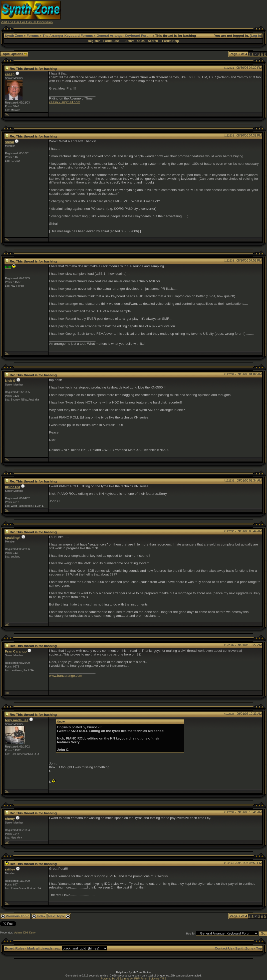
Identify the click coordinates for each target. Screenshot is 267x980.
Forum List (111, 41)
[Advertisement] (175, 12)
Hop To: (191, 933)
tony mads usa (17, 720)
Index (39, 916)
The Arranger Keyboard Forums (68, 36)
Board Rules (15, 948)
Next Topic (59, 916)
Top (7, 114)
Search (153, 41)
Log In (256, 36)
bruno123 (13, 487)
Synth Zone (14, 36)
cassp (10, 74)
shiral (10, 142)
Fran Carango (16, 651)
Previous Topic (15, 916)
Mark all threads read (44, 948)
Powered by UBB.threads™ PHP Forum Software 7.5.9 (133, 978)
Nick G (10, 381)
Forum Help (171, 41)
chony (10, 819)
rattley (10, 869)
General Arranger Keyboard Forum (124, 36)
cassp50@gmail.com (65, 102)
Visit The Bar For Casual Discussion (27, 22)
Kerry (32, 932)
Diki (26, 932)
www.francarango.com (66, 676)
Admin (18, 932)
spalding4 (13, 538)
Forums (33, 36)
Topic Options (14, 54)
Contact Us (223, 948)
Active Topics (135, 41)
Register (94, 41)
